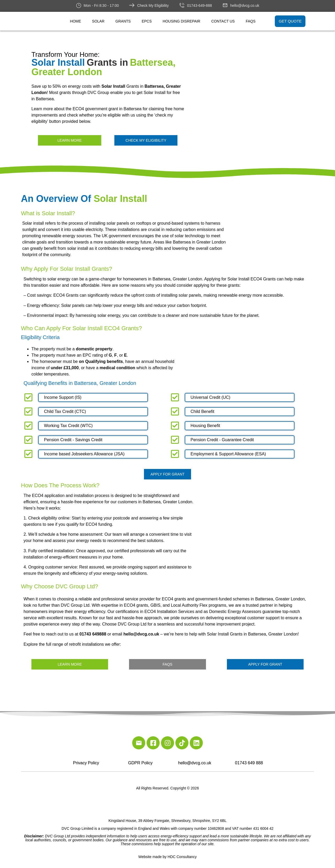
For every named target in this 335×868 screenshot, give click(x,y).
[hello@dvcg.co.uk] (225, 5)
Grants (123, 21)
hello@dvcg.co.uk (245, 5)
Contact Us (223, 21)
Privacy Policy (86, 763)
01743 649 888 (249, 763)
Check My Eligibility (153, 5)
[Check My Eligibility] (132, 5)
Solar (98, 21)
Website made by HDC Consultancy (167, 857)
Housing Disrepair (182, 21)
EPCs (147, 21)
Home (76, 21)
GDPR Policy (140, 763)
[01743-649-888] (182, 5)
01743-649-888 (200, 5)
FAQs (251, 21)
